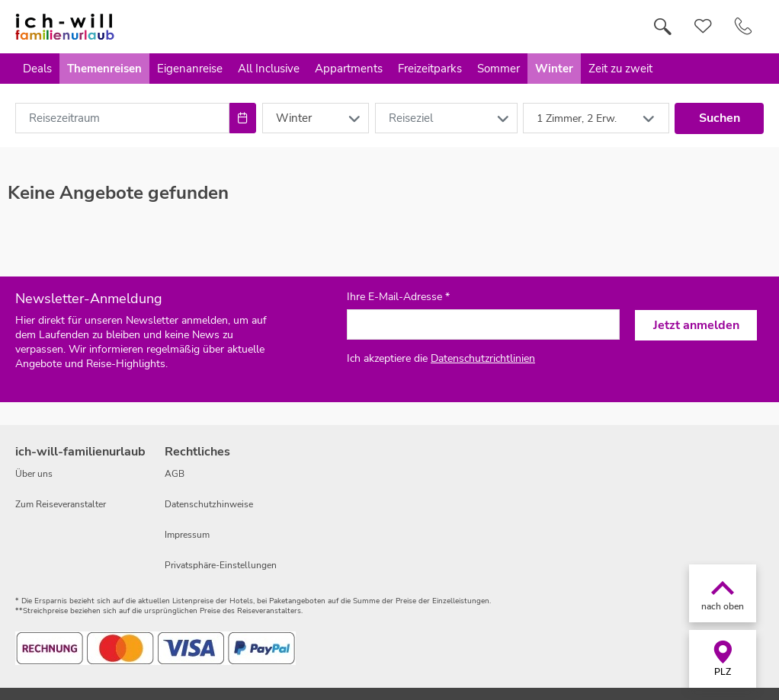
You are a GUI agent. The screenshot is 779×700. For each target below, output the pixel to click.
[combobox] (122, 118)
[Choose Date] (243, 118)
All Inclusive (269, 69)
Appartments (349, 69)
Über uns (34, 474)
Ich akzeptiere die (441, 358)
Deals (37, 69)
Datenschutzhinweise (209, 504)
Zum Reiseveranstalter (61, 504)
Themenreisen (104, 69)
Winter (554, 69)
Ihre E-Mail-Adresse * (398, 297)
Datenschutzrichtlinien (483, 358)
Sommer (498, 69)
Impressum (187, 535)
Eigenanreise (190, 69)
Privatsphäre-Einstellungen (221, 565)
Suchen (720, 118)
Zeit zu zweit (620, 69)
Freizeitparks (430, 69)
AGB (175, 474)
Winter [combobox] (294, 118)
